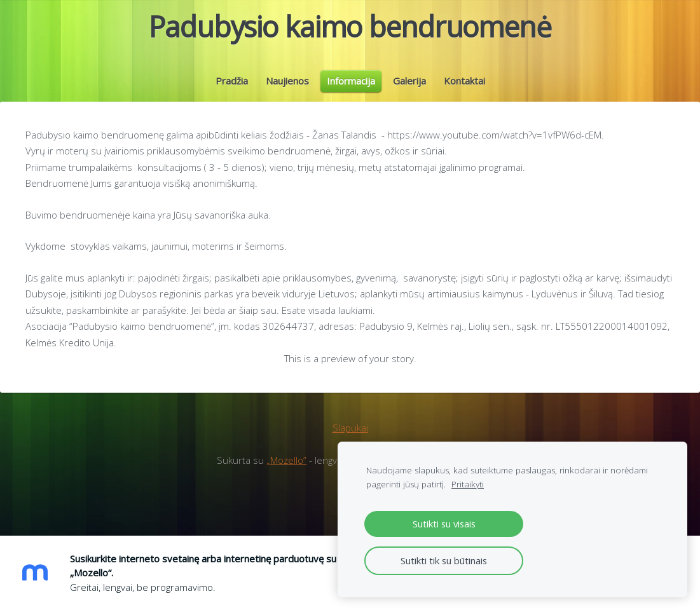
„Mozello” (286, 479)
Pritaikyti (468, 484)
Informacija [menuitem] (351, 90)
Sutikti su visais (444, 524)
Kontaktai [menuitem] (464, 90)
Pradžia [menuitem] (232, 90)
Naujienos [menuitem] (287, 90)
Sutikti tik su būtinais (444, 560)
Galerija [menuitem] (409, 90)
